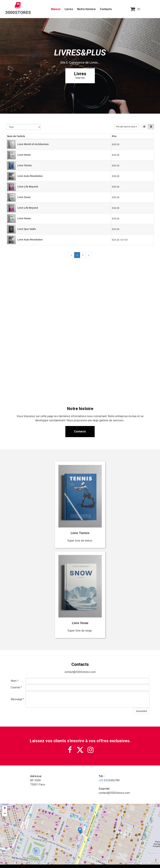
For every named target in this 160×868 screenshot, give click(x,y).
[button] (80, 831)
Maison (56, 9)
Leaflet (145, 864)
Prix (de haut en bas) (126, 127)
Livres (69, 9)
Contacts (106, 9)
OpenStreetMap (155, 864)
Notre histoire (86, 9)
